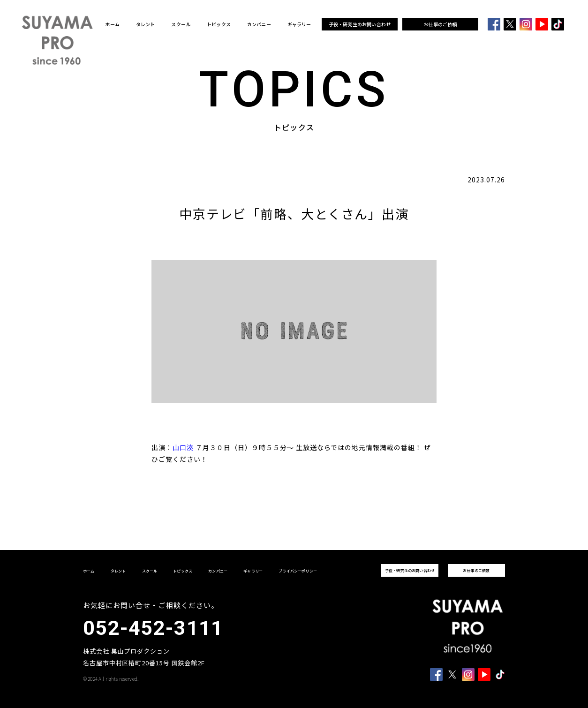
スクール (181, 24)
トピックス (219, 24)
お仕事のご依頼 (440, 24)
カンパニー (259, 24)
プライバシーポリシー (298, 571)
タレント (146, 24)
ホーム (112, 24)
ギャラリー (299, 24)
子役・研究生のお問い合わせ (360, 24)
